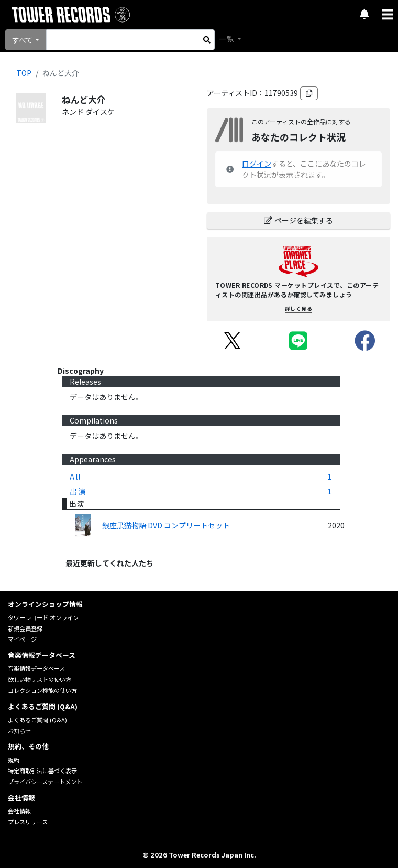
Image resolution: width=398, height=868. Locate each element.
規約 (14, 760)
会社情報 (19, 811)
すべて (23, 40)
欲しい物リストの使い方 (40, 679)
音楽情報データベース (36, 668)
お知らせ (19, 731)
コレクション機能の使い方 (42, 690)
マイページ (22, 639)
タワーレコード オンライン (43, 617)
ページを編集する (298, 220)
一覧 (227, 39)
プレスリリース (28, 822)
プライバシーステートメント (45, 782)
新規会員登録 (25, 628)
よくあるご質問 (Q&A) (37, 720)
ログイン (257, 164)
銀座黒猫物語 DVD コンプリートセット (166, 525)
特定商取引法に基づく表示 (42, 771)
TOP (24, 73)
